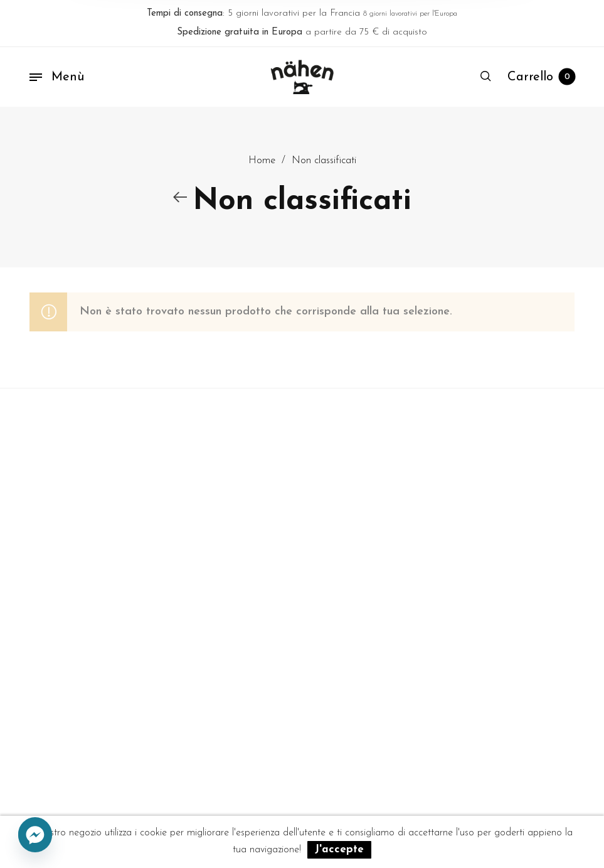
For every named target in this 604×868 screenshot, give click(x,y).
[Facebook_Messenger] (35, 835)
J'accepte (339, 849)
